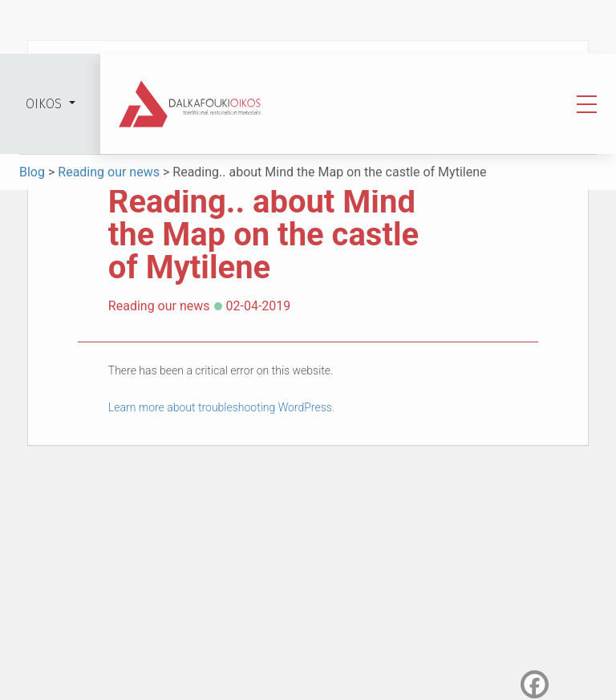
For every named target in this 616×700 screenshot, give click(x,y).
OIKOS (46, 104)
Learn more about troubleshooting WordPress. (221, 407)
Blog (34, 172)
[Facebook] (535, 684)
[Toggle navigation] (587, 104)
